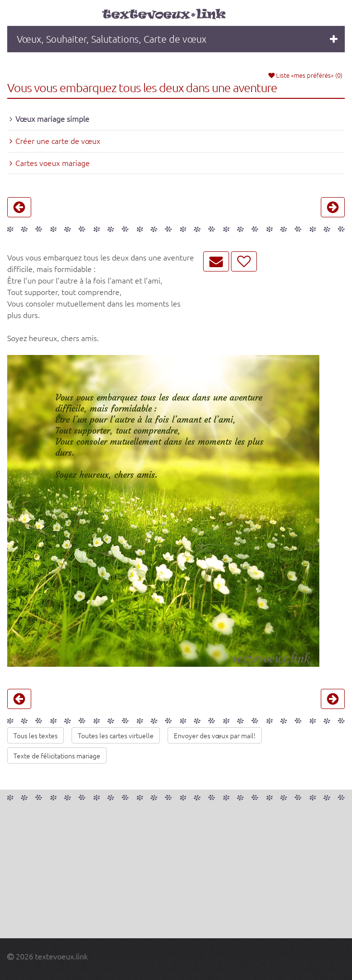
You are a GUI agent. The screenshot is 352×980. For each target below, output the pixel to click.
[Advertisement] (176, 871)
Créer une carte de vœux (58, 141)
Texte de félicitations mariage (57, 756)
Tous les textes (36, 735)
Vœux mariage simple (52, 118)
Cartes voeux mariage (53, 163)
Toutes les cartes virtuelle (116, 735)
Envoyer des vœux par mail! (215, 735)
